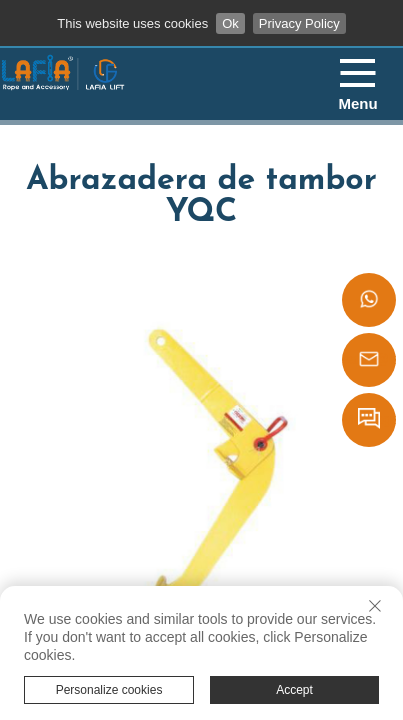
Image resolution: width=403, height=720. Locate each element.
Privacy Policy (299, 23)
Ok (230, 23)
